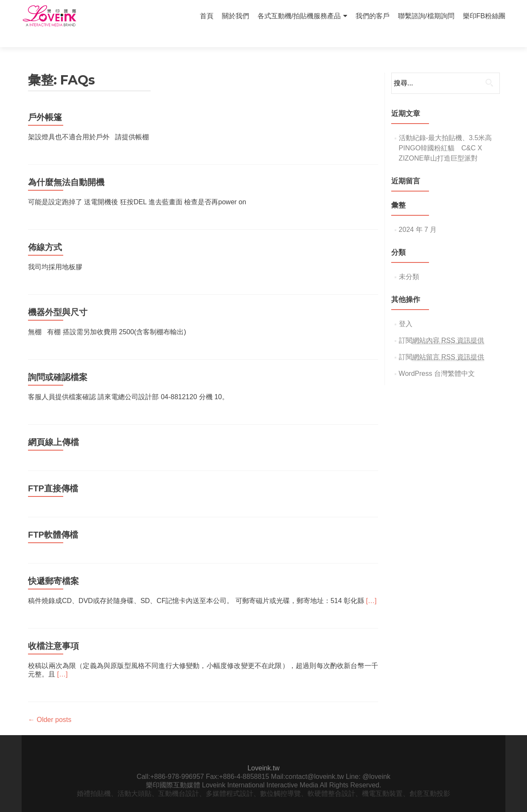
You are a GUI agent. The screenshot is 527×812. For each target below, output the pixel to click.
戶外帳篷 (45, 102)
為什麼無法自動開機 (66, 167)
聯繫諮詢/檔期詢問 (426, 16)
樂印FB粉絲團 (484, 16)
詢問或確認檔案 (58, 362)
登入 (406, 309)
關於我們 (235, 16)
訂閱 (442, 326)
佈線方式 (45, 232)
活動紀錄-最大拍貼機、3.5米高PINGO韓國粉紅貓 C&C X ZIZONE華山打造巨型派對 (446, 133)
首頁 (207, 16)
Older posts (50, 705)
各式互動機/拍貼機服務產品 (299, 16)
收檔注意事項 (53, 631)
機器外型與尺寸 (58, 297)
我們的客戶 (373, 16)
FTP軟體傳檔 (53, 520)
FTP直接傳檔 (53, 474)
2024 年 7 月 (418, 215)
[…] (371, 586)
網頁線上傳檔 (53, 427)
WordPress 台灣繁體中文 (437, 359)
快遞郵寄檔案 (53, 566)
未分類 (409, 262)
